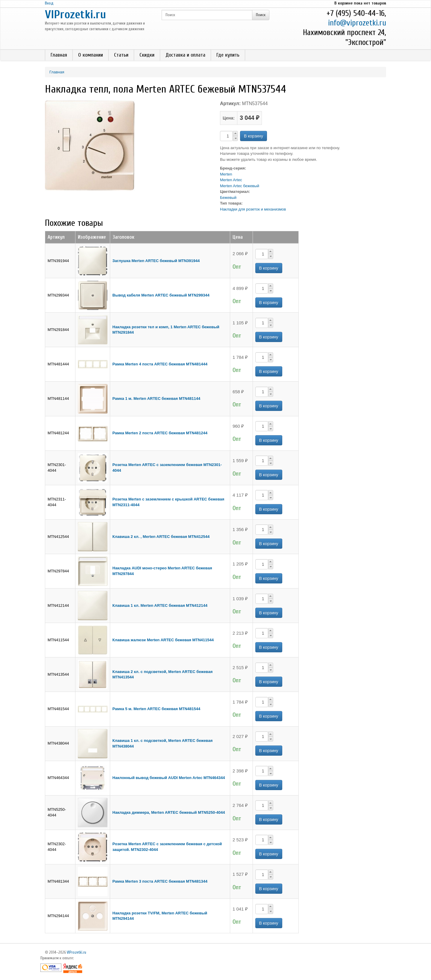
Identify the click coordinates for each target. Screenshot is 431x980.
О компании (91, 55)
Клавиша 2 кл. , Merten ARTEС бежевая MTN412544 (161, 537)
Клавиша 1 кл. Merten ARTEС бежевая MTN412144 (160, 605)
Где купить (228, 55)
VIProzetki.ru (75, 15)
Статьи (121, 55)
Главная (59, 55)
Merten (226, 174)
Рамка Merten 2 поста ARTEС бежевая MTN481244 (160, 433)
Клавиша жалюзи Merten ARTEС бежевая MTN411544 (163, 640)
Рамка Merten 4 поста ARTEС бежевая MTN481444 (160, 364)
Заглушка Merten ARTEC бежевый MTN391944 (156, 261)
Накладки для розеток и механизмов (253, 209)
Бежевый (228, 198)
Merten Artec (231, 180)
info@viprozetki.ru (357, 23)
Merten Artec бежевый (240, 186)
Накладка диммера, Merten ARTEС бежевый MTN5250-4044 (169, 812)
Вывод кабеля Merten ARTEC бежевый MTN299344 (161, 295)
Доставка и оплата (185, 55)
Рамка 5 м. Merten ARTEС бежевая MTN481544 (157, 709)
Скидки (147, 55)
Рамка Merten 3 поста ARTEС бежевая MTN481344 (160, 881)
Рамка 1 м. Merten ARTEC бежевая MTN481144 (157, 398)
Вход (49, 3)
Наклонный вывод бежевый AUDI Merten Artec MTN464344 (169, 778)
